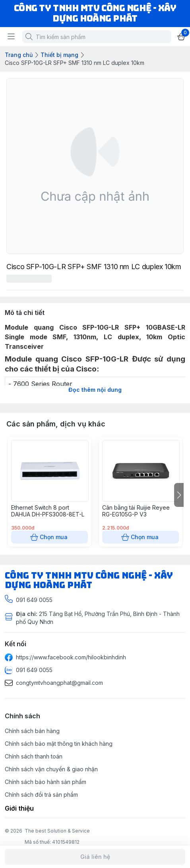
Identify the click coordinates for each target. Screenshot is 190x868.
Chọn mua (49, 537)
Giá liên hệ (95, 857)
